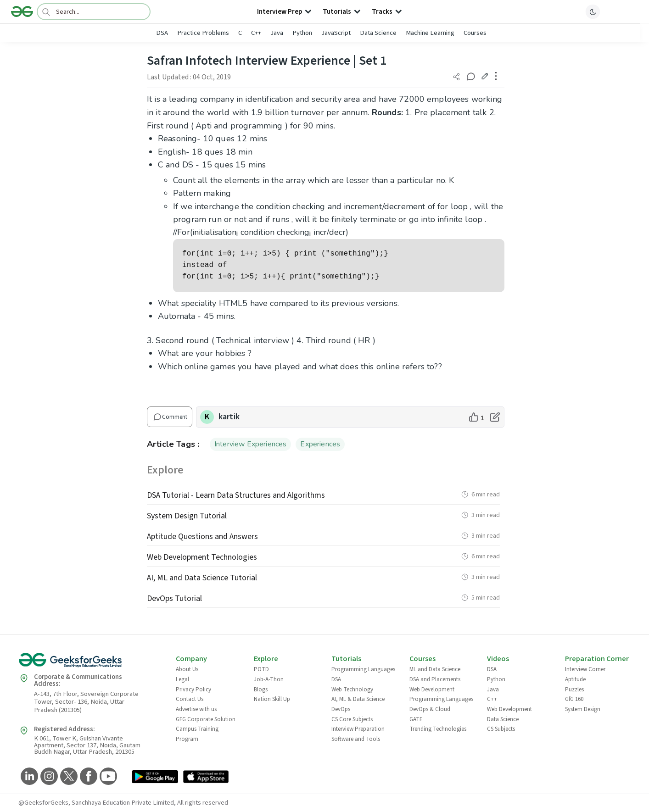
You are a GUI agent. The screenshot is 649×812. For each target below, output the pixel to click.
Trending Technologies (438, 729)
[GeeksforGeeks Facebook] (87, 777)
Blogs (261, 690)
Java (277, 33)
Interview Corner (585, 669)
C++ (256, 33)
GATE (416, 719)
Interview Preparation (358, 729)
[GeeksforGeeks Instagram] (48, 777)
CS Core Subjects (352, 719)
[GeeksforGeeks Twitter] (68, 777)
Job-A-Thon (269, 679)
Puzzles (574, 690)
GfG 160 (574, 699)
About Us (187, 669)
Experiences (320, 444)
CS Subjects (501, 729)
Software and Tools (356, 739)
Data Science (378, 33)
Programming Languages (363, 669)
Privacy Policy (193, 690)
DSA (162, 33)
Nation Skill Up (272, 699)
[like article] (476, 417)
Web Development (432, 690)
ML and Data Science (435, 669)
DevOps (341, 709)
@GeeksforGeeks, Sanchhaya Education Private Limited (96, 803)
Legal (182, 679)
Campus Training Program (197, 734)
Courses (475, 33)
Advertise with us (196, 709)
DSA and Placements (435, 679)
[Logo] (22, 11)
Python (302, 33)
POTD (261, 669)
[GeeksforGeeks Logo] (90, 663)
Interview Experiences (250, 444)
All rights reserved (203, 803)
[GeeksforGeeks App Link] (155, 777)
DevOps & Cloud (430, 709)
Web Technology (352, 690)
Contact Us (190, 699)
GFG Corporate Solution (206, 719)
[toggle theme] (593, 11)
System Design (583, 709)
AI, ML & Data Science (358, 699)
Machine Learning (430, 33)
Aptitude (575, 679)
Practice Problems (203, 33)
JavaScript (336, 33)
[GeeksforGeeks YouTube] (107, 777)
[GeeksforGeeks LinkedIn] (28, 777)
